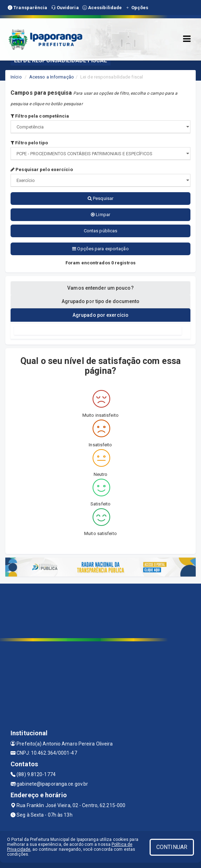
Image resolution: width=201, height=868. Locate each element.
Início (16, 77)
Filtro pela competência (40, 116)
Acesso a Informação (52, 77)
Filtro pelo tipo (29, 143)
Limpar (100, 215)
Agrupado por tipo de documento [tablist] (101, 301)
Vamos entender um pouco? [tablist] (100, 288)
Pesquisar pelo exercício (42, 169)
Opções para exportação (100, 249)
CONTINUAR (172, 847)
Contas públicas (101, 231)
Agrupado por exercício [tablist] (100, 315)
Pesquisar (100, 198)
